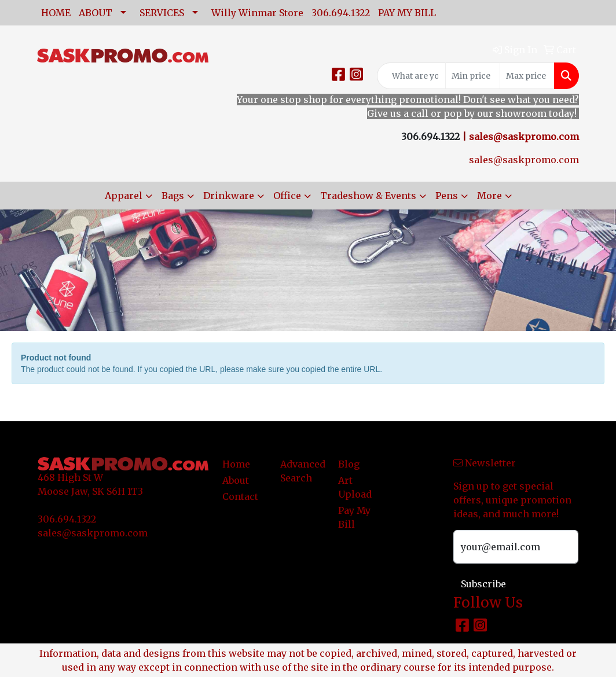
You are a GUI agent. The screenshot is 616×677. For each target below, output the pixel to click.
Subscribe (483, 584)
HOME (56, 13)
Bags (173, 196)
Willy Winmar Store (257, 13)
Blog (349, 464)
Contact (240, 496)
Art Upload (355, 487)
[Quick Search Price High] (527, 76)
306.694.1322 (341, 13)
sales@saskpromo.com (524, 137)
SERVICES (162, 13)
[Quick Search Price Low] (473, 76)
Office (287, 196)
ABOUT (96, 13)
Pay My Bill (354, 517)
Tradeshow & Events (368, 196)
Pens (447, 196)
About (236, 480)
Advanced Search (302, 471)
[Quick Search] (411, 76)
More (489, 196)
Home (236, 464)
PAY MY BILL (407, 13)
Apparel (124, 196)
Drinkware (229, 196)
